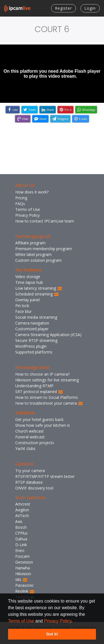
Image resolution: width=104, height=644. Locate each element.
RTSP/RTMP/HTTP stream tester (45, 476)
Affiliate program (30, 243)
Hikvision (23, 574)
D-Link (21, 545)
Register (63, 8)
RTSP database (29, 482)
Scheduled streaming (37, 294)
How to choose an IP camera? (42, 374)
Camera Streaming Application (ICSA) (48, 335)
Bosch (21, 527)
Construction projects (35, 443)
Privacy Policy (58, 621)
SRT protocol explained (39, 392)
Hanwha (23, 568)
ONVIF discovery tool (34, 488)
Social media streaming (36, 317)
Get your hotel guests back (39, 419)
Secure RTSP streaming (36, 340)
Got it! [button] (52, 634)
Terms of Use (21, 621)
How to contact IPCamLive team (45, 221)
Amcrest (23, 504)
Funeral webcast (30, 437)
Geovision (24, 562)
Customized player (32, 329)
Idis (21, 579)
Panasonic (25, 585)
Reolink (25, 591)
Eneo (20, 550)
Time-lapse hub (29, 282)
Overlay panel (27, 300)
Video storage (28, 277)
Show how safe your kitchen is (43, 425)
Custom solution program (38, 260)
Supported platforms (34, 352)
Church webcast (30, 431)
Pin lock (22, 306)
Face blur (23, 311)
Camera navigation (32, 323)
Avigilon (22, 510)
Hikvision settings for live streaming (47, 380)
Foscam (22, 556)
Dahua (21, 539)
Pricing (21, 198)
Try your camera (30, 471)
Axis (19, 521)
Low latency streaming (39, 288)
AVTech (22, 516)
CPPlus (21, 533)
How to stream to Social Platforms (47, 397)
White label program (33, 254)
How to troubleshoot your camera (49, 403)
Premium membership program (44, 249)
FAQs (20, 204)
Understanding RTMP (34, 386)
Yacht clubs (25, 448)
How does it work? (32, 192)
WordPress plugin (31, 346)
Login (90, 8)
